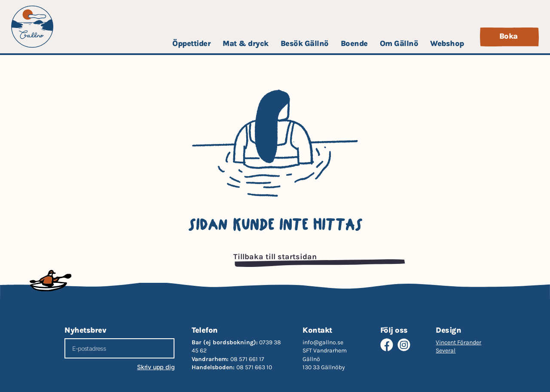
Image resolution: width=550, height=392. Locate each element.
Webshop (447, 43)
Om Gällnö (399, 43)
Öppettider (191, 43)
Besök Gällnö (305, 43)
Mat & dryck (246, 43)
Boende (354, 43)
